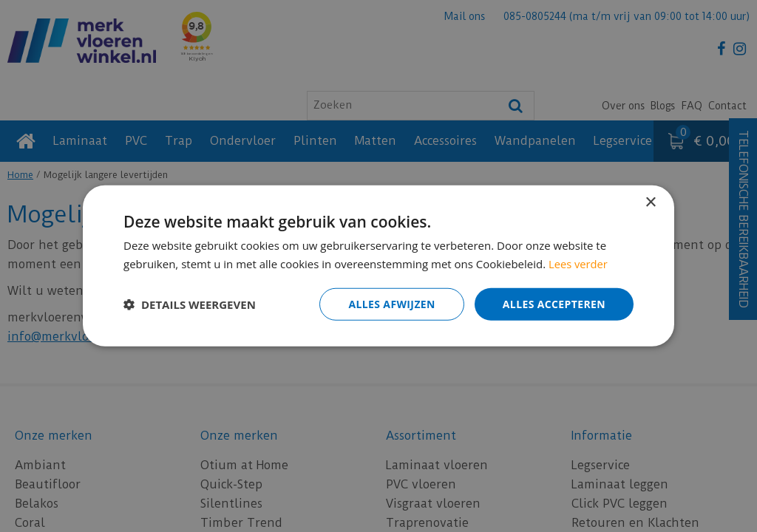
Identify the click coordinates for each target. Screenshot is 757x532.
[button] (190, 304)
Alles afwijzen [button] (392, 304)
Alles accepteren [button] (554, 304)
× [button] (650, 203)
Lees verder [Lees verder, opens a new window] (579, 264)
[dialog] (378, 266)
